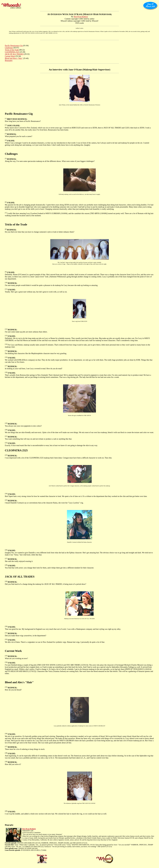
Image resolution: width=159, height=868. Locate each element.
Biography (9, 61)
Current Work (10, 56)
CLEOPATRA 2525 (12, 52)
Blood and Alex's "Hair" (14, 58)
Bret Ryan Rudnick (81, 17)
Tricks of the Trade (12, 50)
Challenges (9, 48)
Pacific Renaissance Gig (14, 46)
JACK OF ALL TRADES (14, 54)
